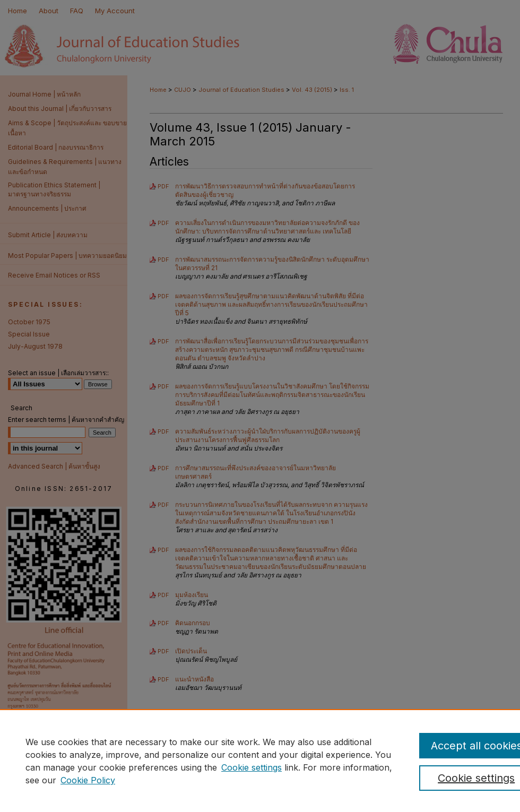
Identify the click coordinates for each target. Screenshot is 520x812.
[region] (260, 761)
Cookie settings (252, 767)
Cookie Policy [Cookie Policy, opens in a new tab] (88, 780)
